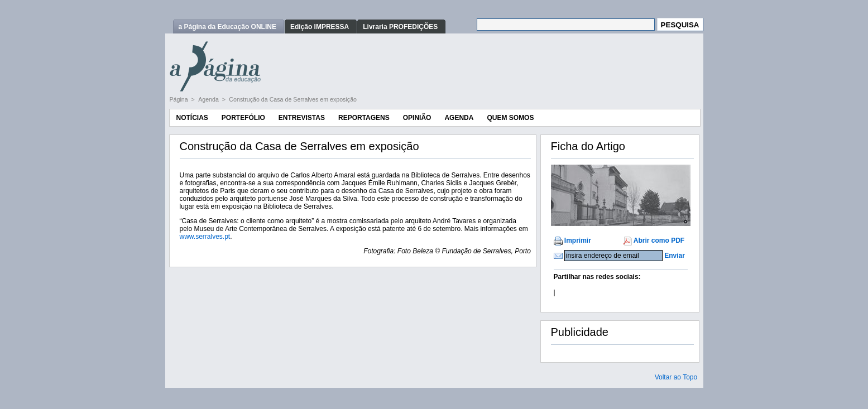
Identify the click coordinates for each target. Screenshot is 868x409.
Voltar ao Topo (676, 377)
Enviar (675, 256)
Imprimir (578, 240)
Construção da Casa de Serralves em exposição (293, 99)
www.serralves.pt (205, 237)
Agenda (209, 99)
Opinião (417, 118)
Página (180, 99)
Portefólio (243, 118)
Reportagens (364, 118)
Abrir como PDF (659, 240)
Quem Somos (510, 118)
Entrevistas (302, 118)
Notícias (192, 118)
